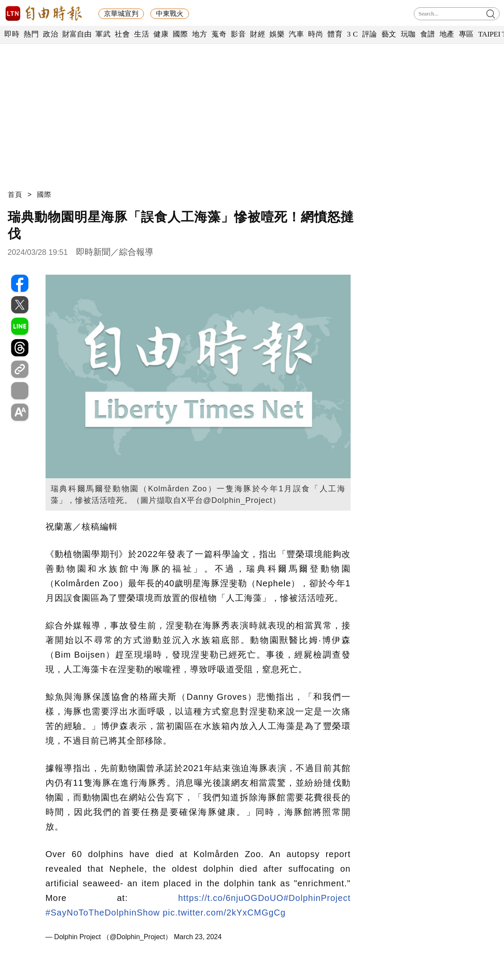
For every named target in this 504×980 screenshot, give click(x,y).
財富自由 (77, 34)
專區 (466, 34)
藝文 (389, 34)
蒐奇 (219, 34)
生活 (142, 34)
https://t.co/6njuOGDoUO (231, 898)
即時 (12, 34)
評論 (370, 34)
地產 (447, 34)
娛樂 (277, 34)
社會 (122, 34)
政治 (50, 34)
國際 (180, 34)
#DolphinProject (317, 898)
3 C (352, 34)
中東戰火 (170, 14)
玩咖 (408, 34)
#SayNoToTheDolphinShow (103, 913)
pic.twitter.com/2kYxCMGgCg (224, 913)
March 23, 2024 (198, 937)
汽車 (296, 34)
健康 (161, 34)
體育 (335, 34)
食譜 (428, 34)
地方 (200, 34)
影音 (238, 34)
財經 (258, 34)
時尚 (316, 34)
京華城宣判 (121, 14)
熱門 (31, 34)
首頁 (15, 194)
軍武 (103, 34)
